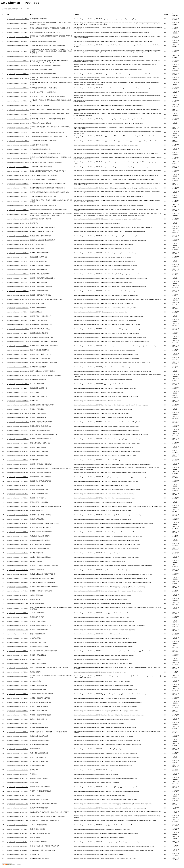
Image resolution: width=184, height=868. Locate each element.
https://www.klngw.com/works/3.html (17, 850)
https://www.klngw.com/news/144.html (18, 253)
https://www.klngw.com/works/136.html (18, 287)
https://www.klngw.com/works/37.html (17, 707)
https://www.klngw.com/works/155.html (18, 206)
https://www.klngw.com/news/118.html (18, 363)
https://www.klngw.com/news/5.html (17, 842)
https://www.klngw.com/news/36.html (17, 711)
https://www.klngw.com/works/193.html (18, 37)
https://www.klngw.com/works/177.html (18, 110)
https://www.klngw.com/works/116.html (18, 371)
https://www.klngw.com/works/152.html (18, 219)
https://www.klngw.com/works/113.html (18, 384)
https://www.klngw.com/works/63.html (17, 595)
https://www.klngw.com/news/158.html (18, 192)
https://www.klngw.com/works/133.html (18, 299)
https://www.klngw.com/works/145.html (18, 249)
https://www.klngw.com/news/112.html (18, 388)
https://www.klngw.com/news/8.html (17, 829)
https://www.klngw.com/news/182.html (18, 88)
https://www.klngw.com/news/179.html (18, 101)
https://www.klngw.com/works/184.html (18, 78)
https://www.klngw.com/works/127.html (18, 325)
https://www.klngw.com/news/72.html (17, 557)
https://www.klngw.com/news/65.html (17, 587)
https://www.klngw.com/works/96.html (17, 456)
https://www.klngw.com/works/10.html (17, 821)
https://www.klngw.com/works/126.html (18, 329)
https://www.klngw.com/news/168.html (18, 149)
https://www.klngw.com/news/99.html (17, 443)
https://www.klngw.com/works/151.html (18, 223)
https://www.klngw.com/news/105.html (18, 418)
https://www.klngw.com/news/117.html (18, 367)
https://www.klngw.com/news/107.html (18, 409)
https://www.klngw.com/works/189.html (18, 57)
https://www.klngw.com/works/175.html (18, 119)
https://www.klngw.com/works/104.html (18, 422)
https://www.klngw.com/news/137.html (18, 282)
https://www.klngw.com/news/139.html (18, 274)
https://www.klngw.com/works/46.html (17, 668)
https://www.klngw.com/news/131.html (18, 308)
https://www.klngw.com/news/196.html (18, 23)
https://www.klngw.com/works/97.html (17, 451)
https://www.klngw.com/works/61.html (17, 604)
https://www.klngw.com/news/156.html (18, 201)
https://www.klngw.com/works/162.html (18, 175)
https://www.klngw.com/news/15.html (17, 800)
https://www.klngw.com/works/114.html (18, 380)
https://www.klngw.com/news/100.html (18, 439)
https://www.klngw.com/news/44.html (17, 677)
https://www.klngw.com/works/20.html (17, 778)
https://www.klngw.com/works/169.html (18, 145)
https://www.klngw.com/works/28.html (17, 745)
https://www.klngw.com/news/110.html (18, 397)
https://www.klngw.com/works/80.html (17, 523)
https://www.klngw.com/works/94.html (17, 464)
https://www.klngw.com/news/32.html (17, 728)
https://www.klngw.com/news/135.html (18, 291)
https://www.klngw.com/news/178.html (18, 106)
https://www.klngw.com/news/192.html (18, 41)
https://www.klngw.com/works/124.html (18, 337)
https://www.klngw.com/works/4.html (17, 846)
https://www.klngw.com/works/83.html (17, 511)
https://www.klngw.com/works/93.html (17, 468)
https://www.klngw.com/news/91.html (17, 477)
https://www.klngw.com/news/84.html (17, 506)
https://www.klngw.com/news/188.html (18, 61)
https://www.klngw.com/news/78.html (17, 532)
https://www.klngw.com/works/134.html (18, 295)
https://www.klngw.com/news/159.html (18, 188)
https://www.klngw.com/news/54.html (17, 634)
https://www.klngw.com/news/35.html (17, 715)
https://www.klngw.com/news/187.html (18, 65)
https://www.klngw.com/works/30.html (17, 736)
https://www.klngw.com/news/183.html (18, 83)
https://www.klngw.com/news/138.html (18, 278)
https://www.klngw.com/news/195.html (18, 28)
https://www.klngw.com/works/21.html (17, 774)
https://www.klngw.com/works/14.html (17, 804)
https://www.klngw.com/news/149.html (18, 232)
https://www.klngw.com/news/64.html (17, 591)
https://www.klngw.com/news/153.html (18, 214)
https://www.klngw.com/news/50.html (17, 651)
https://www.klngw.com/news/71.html (17, 561)
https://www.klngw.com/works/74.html (17, 549)
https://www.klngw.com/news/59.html (17, 613)
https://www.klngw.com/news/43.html (17, 681)
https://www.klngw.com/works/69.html (17, 570)
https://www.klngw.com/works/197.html (18, 19)
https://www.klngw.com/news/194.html (18, 32)
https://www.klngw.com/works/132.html (18, 304)
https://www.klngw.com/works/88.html (17, 490)
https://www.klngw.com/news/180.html (18, 96)
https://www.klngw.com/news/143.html (18, 257)
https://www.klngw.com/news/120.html (18, 354)
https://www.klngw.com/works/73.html (17, 553)
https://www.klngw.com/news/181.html (18, 92)
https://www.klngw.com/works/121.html (18, 350)
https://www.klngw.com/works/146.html (18, 244)
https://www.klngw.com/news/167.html (18, 153)
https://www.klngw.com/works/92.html (17, 473)
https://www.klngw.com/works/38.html (17, 702)
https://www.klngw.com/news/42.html (17, 685)
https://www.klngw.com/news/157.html (18, 196)
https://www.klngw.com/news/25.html (17, 757)
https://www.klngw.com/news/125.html (18, 333)
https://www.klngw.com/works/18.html (17, 787)
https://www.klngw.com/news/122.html (18, 346)
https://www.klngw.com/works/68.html (17, 574)
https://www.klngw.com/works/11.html (17, 816)
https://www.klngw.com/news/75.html (17, 544)
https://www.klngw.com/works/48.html (17, 659)
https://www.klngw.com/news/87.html (17, 494)
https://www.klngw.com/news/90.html (17, 481)
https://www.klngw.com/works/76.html (17, 540)
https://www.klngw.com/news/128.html (18, 320)
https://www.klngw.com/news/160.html (18, 184)
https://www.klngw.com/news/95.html (17, 460)
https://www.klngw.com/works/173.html (18, 128)
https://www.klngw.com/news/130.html (18, 312)
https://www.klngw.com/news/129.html (18, 316)
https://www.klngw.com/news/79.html (17, 528)
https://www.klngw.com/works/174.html (18, 123)
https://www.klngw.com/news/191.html (18, 46)
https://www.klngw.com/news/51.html (17, 647)
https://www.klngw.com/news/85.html (17, 502)
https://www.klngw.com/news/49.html (17, 655)
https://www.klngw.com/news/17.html (17, 791)
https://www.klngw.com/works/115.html (18, 375)
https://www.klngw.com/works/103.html (18, 426)
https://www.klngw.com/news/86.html (17, 498)
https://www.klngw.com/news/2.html (17, 854)
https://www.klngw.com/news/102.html (18, 430)
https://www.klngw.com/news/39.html (17, 698)
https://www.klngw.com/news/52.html (17, 642)
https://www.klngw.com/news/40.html (17, 694)
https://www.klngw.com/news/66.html (17, 583)
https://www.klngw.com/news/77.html (17, 536)
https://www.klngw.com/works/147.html (18, 240)
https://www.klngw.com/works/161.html (18, 180)
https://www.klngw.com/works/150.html (18, 227)
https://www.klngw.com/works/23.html (17, 766)
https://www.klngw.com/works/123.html (18, 342)
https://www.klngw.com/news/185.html (18, 74)
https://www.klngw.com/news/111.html (18, 392)
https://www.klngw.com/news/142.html (18, 261)
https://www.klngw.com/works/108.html (18, 405)
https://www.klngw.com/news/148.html (18, 236)
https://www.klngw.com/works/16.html (17, 795)
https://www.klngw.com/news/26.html (17, 753)
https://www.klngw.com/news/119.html (18, 358)
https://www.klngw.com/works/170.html (18, 141)
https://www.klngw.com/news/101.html (18, 435)
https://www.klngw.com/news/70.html (17, 566)
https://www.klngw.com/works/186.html (18, 70)
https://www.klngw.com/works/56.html (17, 626)
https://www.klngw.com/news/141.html (18, 265)
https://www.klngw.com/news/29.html (17, 740)
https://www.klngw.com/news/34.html (17, 719)
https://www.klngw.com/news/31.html (17, 732)
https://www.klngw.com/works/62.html (17, 599)
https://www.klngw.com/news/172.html (18, 132)
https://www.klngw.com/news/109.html (18, 401)
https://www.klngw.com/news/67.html (17, 578)
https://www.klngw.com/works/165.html (18, 163)
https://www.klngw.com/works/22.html (17, 770)
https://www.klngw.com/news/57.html (17, 621)
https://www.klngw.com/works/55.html (17, 630)
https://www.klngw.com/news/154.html (18, 210)
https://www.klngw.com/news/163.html (18, 171)
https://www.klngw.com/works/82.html (17, 515)
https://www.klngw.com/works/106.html (18, 413)
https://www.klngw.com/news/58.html (17, 617)
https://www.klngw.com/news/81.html (17, 519)
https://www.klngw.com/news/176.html (18, 114)
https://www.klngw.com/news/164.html (18, 167)
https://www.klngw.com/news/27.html (17, 749)
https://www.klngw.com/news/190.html (18, 51)
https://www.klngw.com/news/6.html (17, 838)
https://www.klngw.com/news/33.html (17, 723)
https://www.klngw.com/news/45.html (17, 672)
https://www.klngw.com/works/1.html (17, 859)
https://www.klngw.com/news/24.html (17, 761)
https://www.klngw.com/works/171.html (18, 137)
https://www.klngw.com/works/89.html (17, 485)
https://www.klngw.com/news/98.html (17, 447)
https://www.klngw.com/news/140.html (18, 270)
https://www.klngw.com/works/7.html (17, 833)
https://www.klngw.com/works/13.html (17, 808)
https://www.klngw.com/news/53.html (17, 638)
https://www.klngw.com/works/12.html (17, 812)
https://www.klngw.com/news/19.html (17, 783)
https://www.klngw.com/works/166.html (18, 158)
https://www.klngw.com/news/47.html (17, 664)
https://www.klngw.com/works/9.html (17, 825)
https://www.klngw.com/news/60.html (17, 608)
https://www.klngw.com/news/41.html (17, 690)
